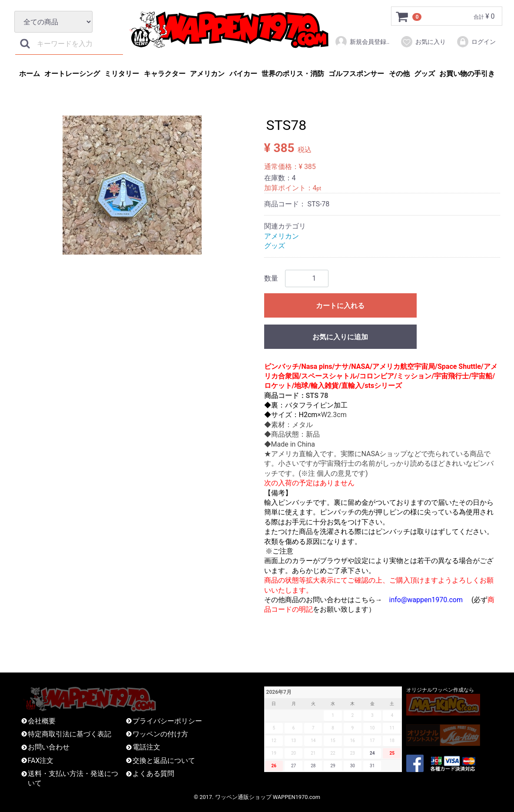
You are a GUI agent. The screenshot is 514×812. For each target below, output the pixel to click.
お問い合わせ (49, 747)
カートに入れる (340, 306)
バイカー (243, 74)
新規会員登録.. (362, 42)
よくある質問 (153, 774)
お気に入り (423, 42)
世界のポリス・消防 (293, 74)
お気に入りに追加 (340, 337)
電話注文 (146, 747)
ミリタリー (122, 74)
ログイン (476, 42)
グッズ (424, 74)
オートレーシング (72, 74)
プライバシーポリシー (167, 721)
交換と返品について (164, 761)
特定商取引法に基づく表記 (70, 734)
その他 (399, 74)
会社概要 (42, 721)
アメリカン (207, 74)
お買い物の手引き (467, 74)
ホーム (30, 74)
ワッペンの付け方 (160, 734)
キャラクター (165, 74)
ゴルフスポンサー (356, 74)
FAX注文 (41, 761)
